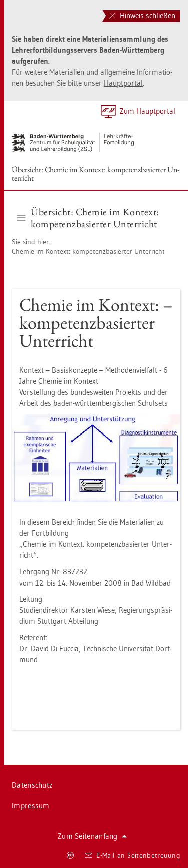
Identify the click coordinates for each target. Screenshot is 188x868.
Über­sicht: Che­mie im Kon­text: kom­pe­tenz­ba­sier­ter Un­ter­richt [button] (88, 218)
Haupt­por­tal (123, 83)
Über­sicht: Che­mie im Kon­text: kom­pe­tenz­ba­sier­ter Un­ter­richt (96, 174)
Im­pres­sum (31, 806)
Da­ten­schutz (32, 785)
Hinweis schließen (142, 15)
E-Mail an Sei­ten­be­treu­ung (133, 855)
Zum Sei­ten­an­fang (92, 836)
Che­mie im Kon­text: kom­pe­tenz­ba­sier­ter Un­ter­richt (88, 251)
